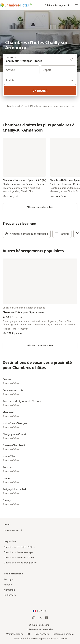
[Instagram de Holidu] (34, 618)
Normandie (10, 590)
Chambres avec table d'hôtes (19, 547)
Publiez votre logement (57, 5)
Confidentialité (42, 634)
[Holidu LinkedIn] (40, 618)
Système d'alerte (58, 638)
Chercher (40, 91)
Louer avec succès (14, 530)
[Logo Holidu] (16, 5)
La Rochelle (10, 595)
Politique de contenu (63, 634)
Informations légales (35, 638)
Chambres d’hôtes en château (19, 557)
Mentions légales (15, 634)
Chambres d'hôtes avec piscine (20, 563)
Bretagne (9, 579)
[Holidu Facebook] (47, 618)
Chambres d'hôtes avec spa (18, 552)
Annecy (8, 585)
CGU (29, 634)
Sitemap (18, 638)
